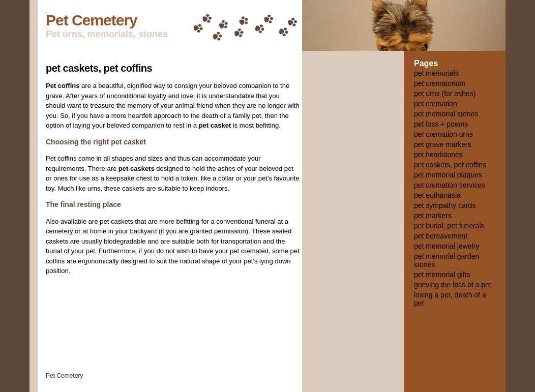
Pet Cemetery (92, 20)
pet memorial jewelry (447, 246)
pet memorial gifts (442, 275)
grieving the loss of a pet (453, 285)
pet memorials (436, 73)
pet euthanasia (437, 195)
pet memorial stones (446, 114)
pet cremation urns (443, 134)
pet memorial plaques (448, 175)
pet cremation (436, 104)
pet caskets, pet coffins (99, 68)
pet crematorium (440, 83)
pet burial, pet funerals (449, 226)
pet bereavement (441, 236)
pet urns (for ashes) (445, 94)
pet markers (433, 216)
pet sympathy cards (445, 205)
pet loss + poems (441, 124)
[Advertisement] (353, 212)
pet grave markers (443, 144)
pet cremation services (450, 185)
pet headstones (438, 155)
